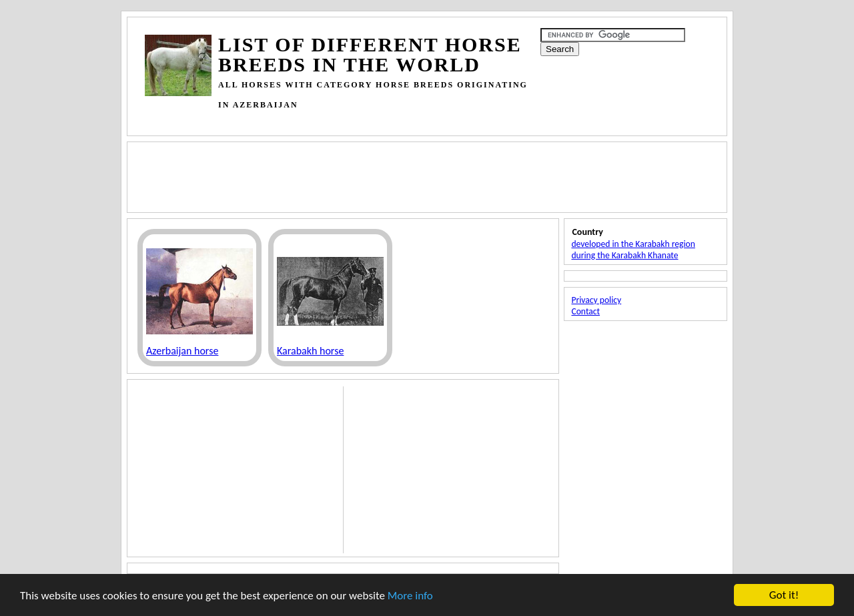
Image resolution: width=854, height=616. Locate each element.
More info (410, 596)
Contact (585, 311)
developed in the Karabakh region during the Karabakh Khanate (633, 250)
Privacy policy (596, 300)
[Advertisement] (388, 120)
